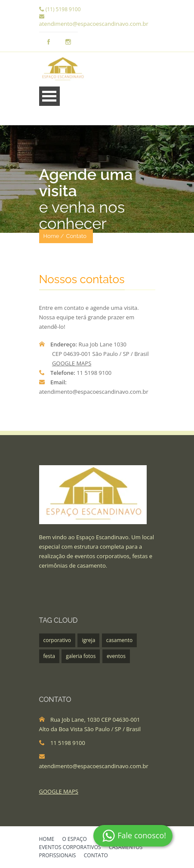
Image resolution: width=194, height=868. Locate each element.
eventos (116, 656)
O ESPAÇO (75, 840)
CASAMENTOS (126, 848)
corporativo (57, 640)
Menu (49, 96)
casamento (120, 640)
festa (49, 656)
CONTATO (96, 856)
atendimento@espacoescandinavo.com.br (94, 24)
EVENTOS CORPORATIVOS (70, 848)
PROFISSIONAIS (58, 856)
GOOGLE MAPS (72, 363)
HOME (47, 840)
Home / (54, 236)
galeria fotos (81, 656)
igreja (88, 640)
